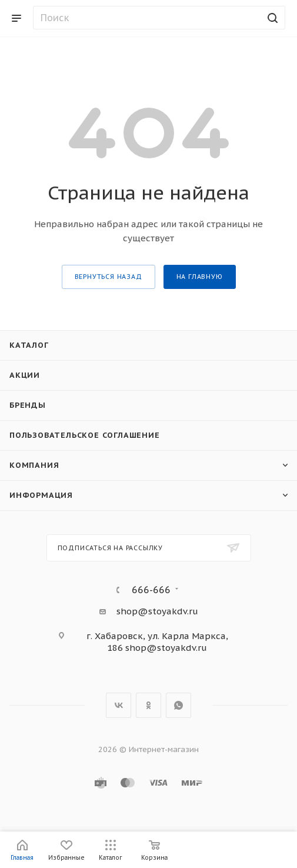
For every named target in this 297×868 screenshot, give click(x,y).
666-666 (151, 590)
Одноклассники (148, 705)
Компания (34, 465)
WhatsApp (178, 705)
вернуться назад (109, 277)
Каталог (29, 345)
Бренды (28, 405)
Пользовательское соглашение (85, 435)
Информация (41, 495)
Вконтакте (119, 705)
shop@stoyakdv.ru (157, 611)
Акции (25, 375)
